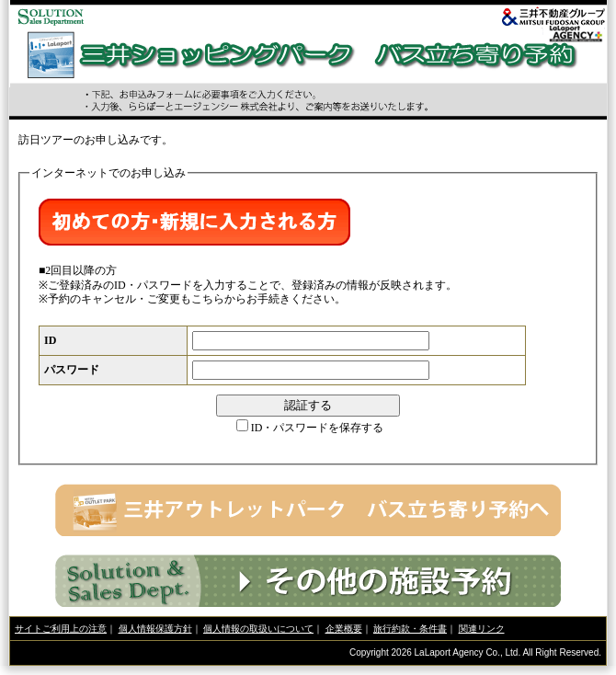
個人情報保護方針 (155, 629)
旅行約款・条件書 (410, 629)
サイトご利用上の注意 (61, 629)
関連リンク (482, 629)
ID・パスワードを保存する (318, 428)
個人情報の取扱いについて (258, 629)
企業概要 (344, 629)
